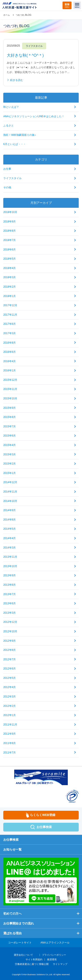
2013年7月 (10, 594)
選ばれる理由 (12, 933)
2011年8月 (10, 743)
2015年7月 (10, 426)
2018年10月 (10, 212)
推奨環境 (52, 959)
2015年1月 (10, 473)
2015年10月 (10, 398)
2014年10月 (10, 501)
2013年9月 (10, 575)
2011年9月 (10, 734)
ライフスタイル (12, 178)
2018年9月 (10, 222)
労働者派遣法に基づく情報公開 (32, 964)
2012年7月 (10, 659)
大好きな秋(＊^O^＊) (25, 55)
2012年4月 (10, 687)
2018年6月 (10, 250)
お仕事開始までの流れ (19, 923)
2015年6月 (10, 436)
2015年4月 (10, 445)
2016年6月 (10, 352)
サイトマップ (60, 964)
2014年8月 (10, 520)
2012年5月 (10, 678)
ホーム (7, 15)
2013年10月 (10, 566)
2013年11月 (10, 557)
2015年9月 (10, 408)
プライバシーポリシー (54, 955)
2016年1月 (10, 370)
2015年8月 (10, 417)
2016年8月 (10, 343)
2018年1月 (10, 296)
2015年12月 (10, 380)
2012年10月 (10, 631)
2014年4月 (10, 538)
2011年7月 (10, 753)
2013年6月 (10, 603)
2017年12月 (10, 305)
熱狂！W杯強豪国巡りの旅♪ (20, 135)
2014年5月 (10, 529)
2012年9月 (10, 641)
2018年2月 (10, 287)
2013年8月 (10, 585)
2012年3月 (10, 697)
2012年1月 (10, 715)
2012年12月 (10, 622)
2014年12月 (10, 482)
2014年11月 (10, 492)
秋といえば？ (11, 107)
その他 (7, 187)
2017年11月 (10, 315)
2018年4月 (10, 268)
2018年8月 (10, 231)
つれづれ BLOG (24, 15)
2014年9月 (10, 510)
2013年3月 (10, 613)
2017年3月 (10, 333)
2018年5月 (10, 259)
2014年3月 (10, 548)
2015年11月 (10, 389)
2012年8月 (10, 650)
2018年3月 (10, 277)
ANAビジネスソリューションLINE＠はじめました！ (34, 116)
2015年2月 (10, 464)
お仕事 (7, 169)
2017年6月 (10, 324)
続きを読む (17, 80)
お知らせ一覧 (12, 849)
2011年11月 (10, 725)
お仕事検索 (11, 840)
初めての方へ (12, 914)
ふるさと (9, 126)
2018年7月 (10, 240)
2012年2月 (10, 706)
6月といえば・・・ (15, 144)
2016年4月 (10, 361)
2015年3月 (10, 454)
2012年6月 (10, 669)
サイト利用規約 (34, 959)
